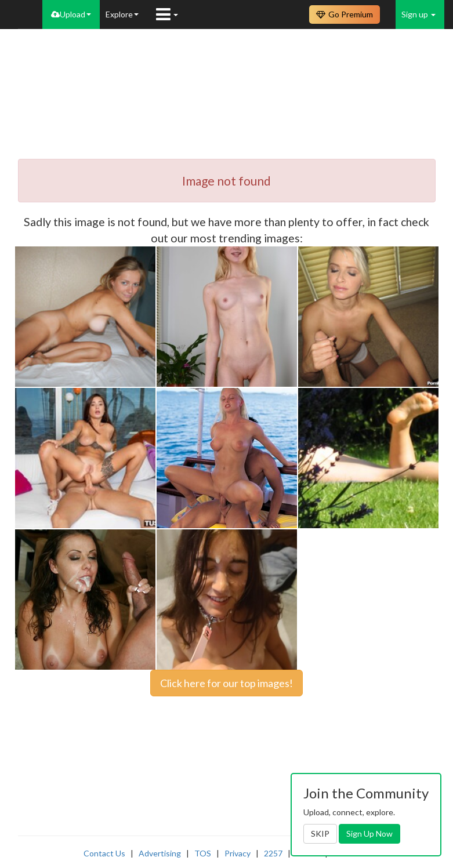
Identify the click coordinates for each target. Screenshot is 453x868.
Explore (122, 14)
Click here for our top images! (226, 683)
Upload (71, 14)
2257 (273, 853)
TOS (203, 853)
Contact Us (104, 853)
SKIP (320, 834)
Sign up (418, 14)
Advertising (160, 853)
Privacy (238, 853)
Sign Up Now (369, 834)
